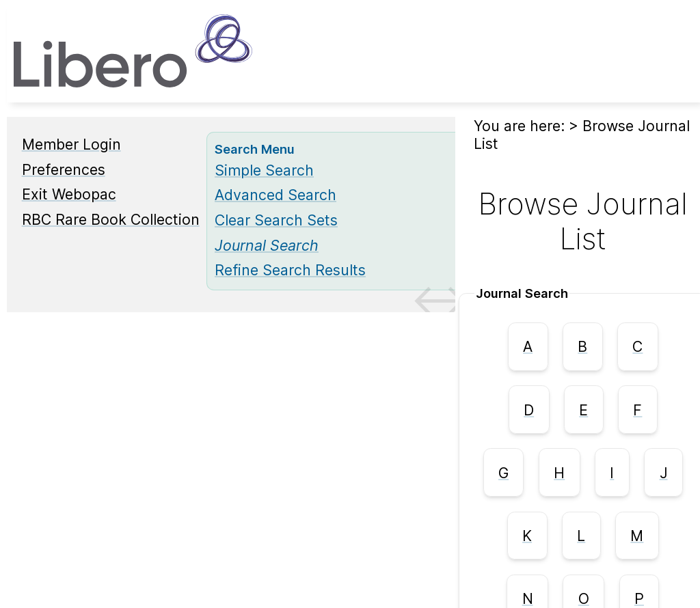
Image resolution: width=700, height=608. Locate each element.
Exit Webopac (69, 194)
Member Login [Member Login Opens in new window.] (71, 144)
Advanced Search (275, 195)
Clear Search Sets (276, 220)
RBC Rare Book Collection (111, 219)
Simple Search (264, 170)
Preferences (64, 169)
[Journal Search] (267, 245)
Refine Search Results (290, 270)
